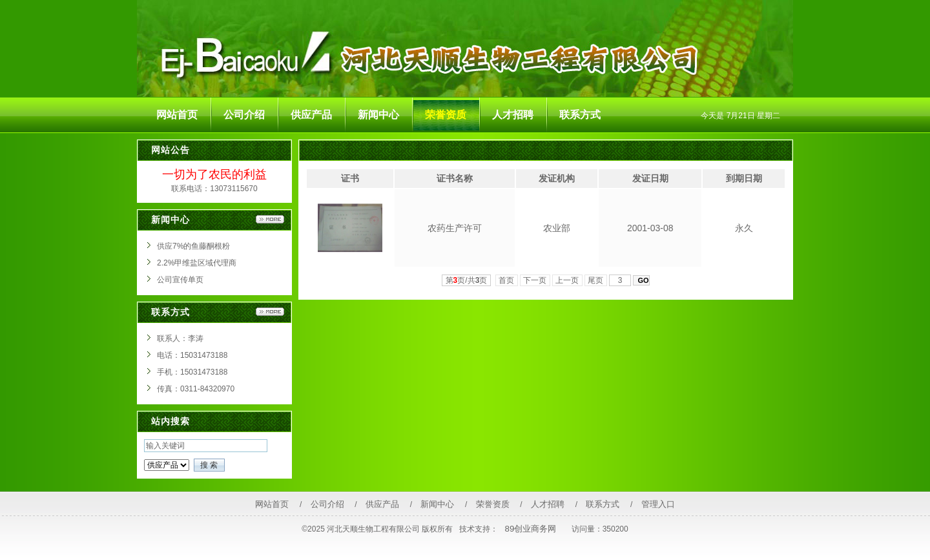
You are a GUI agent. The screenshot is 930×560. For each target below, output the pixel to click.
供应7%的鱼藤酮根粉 (193, 246)
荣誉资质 (493, 504)
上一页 (567, 280)
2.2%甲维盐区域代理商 (197, 263)
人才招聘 (548, 504)
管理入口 (658, 504)
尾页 (596, 280)
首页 (507, 280)
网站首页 (272, 504)
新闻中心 (437, 504)
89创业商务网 (531, 529)
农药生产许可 (455, 228)
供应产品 (382, 504)
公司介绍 (327, 504)
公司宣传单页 (180, 280)
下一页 (535, 280)
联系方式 (603, 504)
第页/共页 (467, 280)
